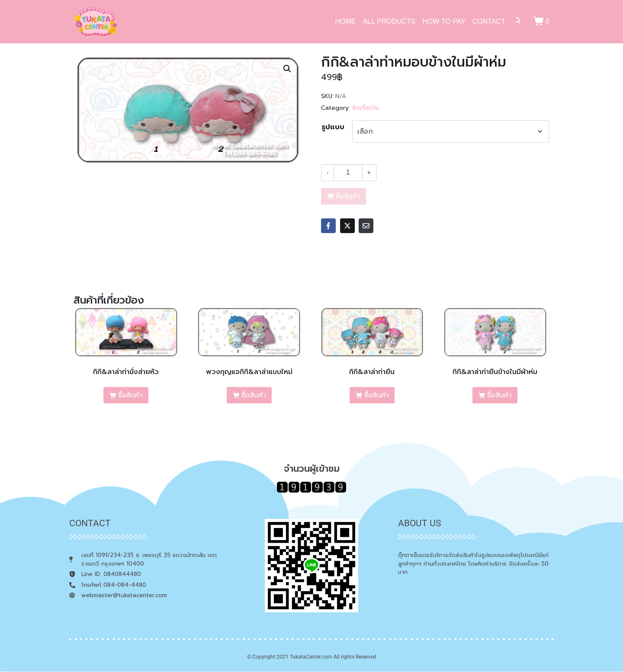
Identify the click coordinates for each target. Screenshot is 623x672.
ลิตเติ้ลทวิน (366, 108)
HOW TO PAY (444, 21)
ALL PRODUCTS (389, 21)
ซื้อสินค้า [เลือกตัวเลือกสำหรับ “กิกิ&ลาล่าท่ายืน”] (377, 395)
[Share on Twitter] (347, 226)
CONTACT (489, 21)
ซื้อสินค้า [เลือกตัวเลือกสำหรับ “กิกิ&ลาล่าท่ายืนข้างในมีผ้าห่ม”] (499, 395)
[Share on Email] (366, 226)
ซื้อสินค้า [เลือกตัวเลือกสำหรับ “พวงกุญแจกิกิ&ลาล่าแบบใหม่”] (254, 395)
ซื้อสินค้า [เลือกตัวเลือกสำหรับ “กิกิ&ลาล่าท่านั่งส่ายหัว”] (130, 395)
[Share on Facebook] (328, 226)
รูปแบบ (333, 127)
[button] (287, 69)
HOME (345, 21)
